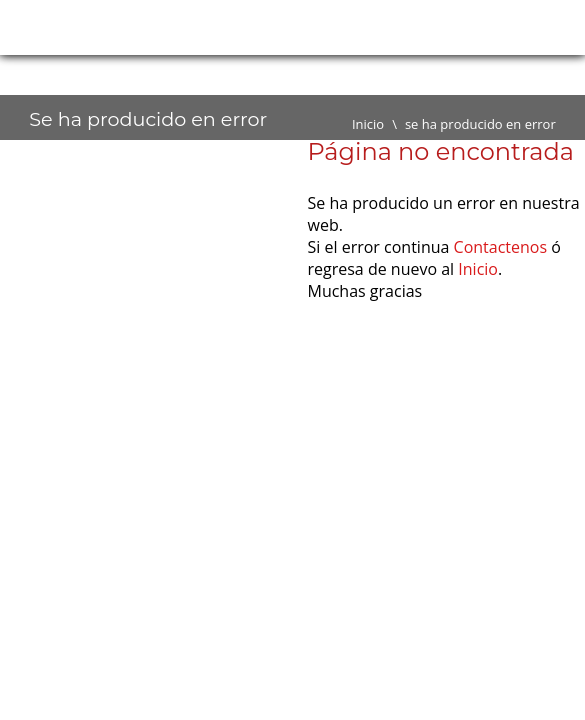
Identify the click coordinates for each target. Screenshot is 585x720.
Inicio (368, 124)
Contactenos (501, 247)
